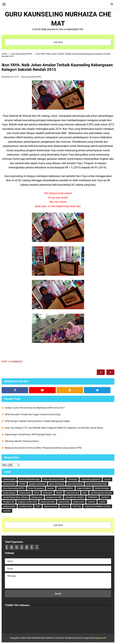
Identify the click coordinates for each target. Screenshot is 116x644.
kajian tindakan (84, 488)
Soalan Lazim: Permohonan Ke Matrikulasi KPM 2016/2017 (35, 408)
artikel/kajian (9, 479)
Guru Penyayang (36, 488)
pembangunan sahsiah (101, 493)
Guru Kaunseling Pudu (97, 484)
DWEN (22, 484)
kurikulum (48, 493)
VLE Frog (77, 506)
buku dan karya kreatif (54, 479)
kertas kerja (25, 493)
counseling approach (91, 479)
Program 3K (9, 502)
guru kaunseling (75, 484)
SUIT (38, 506)
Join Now (58, 42)
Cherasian (73, 479)
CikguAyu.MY (100, 638)
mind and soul (72, 493)
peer (85, 493)
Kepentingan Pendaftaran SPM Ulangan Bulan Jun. (31, 434)
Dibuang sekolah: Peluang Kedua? (22, 441)
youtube (7, 511)
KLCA (37, 493)
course (107, 479)
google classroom (37, 484)
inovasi (51, 488)
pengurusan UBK (54, 497)
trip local (65, 506)
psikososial (79, 502)
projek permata (48, 502)
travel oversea (51, 506)
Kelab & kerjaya (102, 488)
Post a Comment (12, 362)
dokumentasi (9, 484)
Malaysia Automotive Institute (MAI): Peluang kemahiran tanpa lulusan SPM (43, 448)
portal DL (105, 497)
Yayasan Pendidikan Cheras (98, 506)
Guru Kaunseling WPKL (31, 77)
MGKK (59, 493)
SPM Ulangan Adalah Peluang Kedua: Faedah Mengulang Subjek (37, 421)
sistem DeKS (9, 506)
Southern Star (25, 506)
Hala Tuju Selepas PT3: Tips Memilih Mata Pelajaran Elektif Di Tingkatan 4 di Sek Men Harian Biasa (54, 428)
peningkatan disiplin (75, 497)
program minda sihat (27, 502)
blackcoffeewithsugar (29, 479)
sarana (102, 502)
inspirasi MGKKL (65, 488)
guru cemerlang (57, 484)
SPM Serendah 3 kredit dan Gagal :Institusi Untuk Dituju (33, 414)
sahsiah (91, 502)
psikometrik (64, 502)
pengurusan (37, 497)
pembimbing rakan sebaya (15, 497)
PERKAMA (93, 497)
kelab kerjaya (9, 493)
